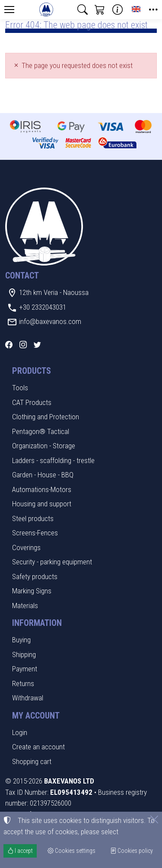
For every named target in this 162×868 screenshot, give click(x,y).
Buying (21, 640)
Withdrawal (28, 698)
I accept (20, 851)
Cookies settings (71, 851)
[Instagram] (23, 345)
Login (20, 732)
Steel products (33, 518)
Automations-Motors (42, 489)
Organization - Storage (44, 446)
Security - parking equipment (52, 562)
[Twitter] (37, 345)
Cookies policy (132, 851)
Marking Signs (32, 591)
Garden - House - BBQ (43, 475)
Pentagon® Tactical (41, 431)
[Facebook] (9, 345)
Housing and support (42, 504)
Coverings (26, 547)
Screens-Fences (35, 533)
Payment (25, 669)
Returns (23, 683)
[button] (83, 10)
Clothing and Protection (46, 417)
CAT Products (32, 402)
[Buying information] (118, 10)
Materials (25, 606)
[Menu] (9, 10)
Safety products (35, 577)
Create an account (38, 747)
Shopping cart (32, 761)
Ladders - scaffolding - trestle (53, 460)
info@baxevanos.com (50, 321)
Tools (20, 388)
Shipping (24, 654)
